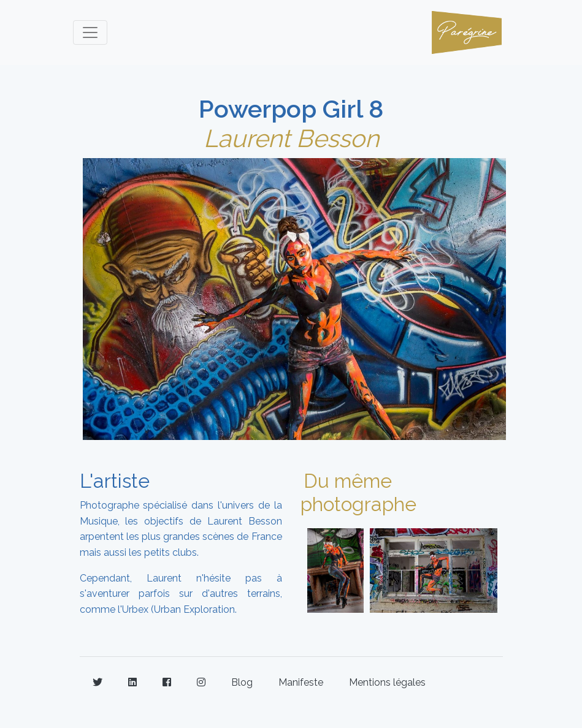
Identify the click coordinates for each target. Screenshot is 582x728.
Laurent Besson (291, 138)
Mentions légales (387, 682)
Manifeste (301, 682)
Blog (242, 682)
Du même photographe (358, 492)
